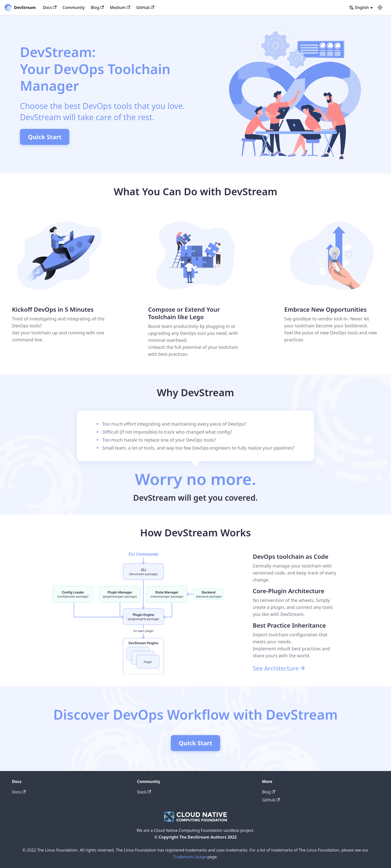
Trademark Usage (190, 857)
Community (74, 7)
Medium (120, 7)
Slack (144, 792)
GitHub (145, 7)
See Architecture (279, 668)
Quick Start (45, 137)
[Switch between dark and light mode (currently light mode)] (380, 7)
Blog (97, 7)
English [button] (359, 7)
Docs (49, 7)
